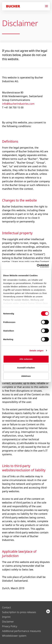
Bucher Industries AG (48, 611)
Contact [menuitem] (6, 607)
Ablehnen (26, 376)
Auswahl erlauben (26, 368)
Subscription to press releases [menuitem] (19, 612)
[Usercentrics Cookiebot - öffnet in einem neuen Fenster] (37, 266)
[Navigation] (48, 6)
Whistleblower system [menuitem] (14, 636)
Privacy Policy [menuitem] (10, 626)
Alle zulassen (26, 359)
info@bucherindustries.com (18, 104)
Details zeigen (36, 351)
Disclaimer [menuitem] (8, 622)
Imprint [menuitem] (6, 617)
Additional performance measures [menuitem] (21, 631)
